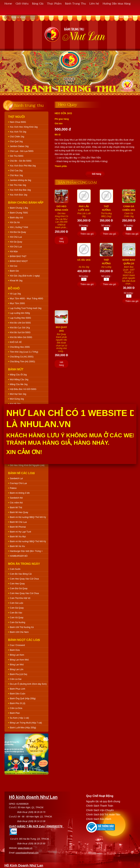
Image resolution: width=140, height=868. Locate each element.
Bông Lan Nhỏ (17, 665)
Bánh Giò (14, 271)
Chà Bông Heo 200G (20, 347)
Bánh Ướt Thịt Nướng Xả (22, 627)
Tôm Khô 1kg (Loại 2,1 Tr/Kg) (24, 352)
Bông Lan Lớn (17, 669)
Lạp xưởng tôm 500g (20, 313)
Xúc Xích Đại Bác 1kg (20, 190)
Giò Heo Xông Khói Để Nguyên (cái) (27, 465)
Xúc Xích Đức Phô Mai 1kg (23, 166)
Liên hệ (94, 3)
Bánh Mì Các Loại (21, 473)
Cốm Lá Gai (16, 679)
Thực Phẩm (54, 3)
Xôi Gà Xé (15, 222)
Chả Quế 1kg (16, 141)
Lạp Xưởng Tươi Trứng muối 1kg (26, 308)
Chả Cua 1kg (16, 171)
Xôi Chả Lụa (16, 237)
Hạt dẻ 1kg (15, 404)
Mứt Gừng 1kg (17, 399)
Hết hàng (61, 240)
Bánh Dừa (15, 650)
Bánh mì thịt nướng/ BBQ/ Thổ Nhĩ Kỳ (28, 517)
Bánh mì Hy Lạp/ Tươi (20, 532)
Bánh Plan (15, 713)
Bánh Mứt (16, 369)
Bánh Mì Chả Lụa (18, 522)
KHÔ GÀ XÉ (16, 342)
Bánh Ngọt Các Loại (24, 640)
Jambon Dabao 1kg (19, 146)
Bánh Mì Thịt (16, 508)
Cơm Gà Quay (17, 608)
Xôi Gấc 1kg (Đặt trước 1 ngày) (25, 276)
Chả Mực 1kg (16, 175)
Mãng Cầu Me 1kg (19, 384)
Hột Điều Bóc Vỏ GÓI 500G (23, 389)
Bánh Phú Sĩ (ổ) (18, 703)
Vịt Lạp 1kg (15, 294)
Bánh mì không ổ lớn (20, 493)
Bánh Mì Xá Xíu (17, 546)
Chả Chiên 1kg (17, 137)
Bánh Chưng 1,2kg (19, 208)
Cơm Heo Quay (17, 584)
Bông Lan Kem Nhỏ (19, 660)
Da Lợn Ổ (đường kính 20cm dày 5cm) (28, 684)
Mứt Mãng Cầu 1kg (19, 380)
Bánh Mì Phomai (18, 527)
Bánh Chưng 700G (19, 213)
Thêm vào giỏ (87, 234)
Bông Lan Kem (17, 655)
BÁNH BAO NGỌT (19, 261)
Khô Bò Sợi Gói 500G (20, 332)
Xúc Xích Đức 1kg (19, 195)
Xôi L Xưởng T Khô (19, 227)
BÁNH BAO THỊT (18, 256)
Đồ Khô (14, 288)
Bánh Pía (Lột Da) (18, 674)
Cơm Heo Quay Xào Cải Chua (24, 579)
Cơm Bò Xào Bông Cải (21, 574)
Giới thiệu (22, 3)
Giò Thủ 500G (17, 156)
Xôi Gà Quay (16, 242)
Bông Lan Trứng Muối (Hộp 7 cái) (26, 723)
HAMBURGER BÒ (19, 556)
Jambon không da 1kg (20, 180)
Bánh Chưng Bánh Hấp (26, 203)
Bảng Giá (38, 3)
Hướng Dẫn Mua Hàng (117, 3)
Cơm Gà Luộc (17, 603)
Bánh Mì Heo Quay (19, 512)
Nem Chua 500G (18, 122)
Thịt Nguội (16, 117)
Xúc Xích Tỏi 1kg (18, 132)
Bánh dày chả (16, 218)
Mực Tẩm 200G (17, 303)
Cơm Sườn (15, 569)
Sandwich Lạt (16, 478)
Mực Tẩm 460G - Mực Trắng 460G (27, 299)
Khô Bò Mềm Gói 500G (21, 337)
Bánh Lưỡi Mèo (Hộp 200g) (23, 728)
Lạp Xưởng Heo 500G (20, 318)
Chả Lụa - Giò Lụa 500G (22, 151)
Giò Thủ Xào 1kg (18, 185)
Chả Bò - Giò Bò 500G (21, 161)
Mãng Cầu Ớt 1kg (18, 375)
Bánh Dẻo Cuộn (18, 694)
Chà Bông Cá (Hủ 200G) (22, 357)
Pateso (13, 488)
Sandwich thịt (16, 498)
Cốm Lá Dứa (16, 708)
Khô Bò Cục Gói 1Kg (20, 328)
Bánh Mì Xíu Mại (18, 537)
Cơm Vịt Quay (17, 618)
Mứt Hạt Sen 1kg (18, 394)
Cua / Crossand (17, 645)
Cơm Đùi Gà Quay (19, 588)
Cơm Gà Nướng (17, 622)
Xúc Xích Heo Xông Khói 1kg (24, 127)
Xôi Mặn (14, 252)
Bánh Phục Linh (17, 689)
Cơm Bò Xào (16, 613)
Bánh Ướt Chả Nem (19, 632)
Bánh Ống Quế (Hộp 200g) (23, 699)
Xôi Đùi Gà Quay (18, 232)
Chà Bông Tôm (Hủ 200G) (22, 362)
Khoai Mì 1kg (16, 281)
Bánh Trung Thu (75, 3)
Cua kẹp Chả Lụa (18, 483)
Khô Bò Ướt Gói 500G (20, 323)
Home (8, 3)
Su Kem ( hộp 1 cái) (19, 718)
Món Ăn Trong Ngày (24, 564)
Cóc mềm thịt (16, 503)
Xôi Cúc (14, 266)
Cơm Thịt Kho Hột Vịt (20, 598)
